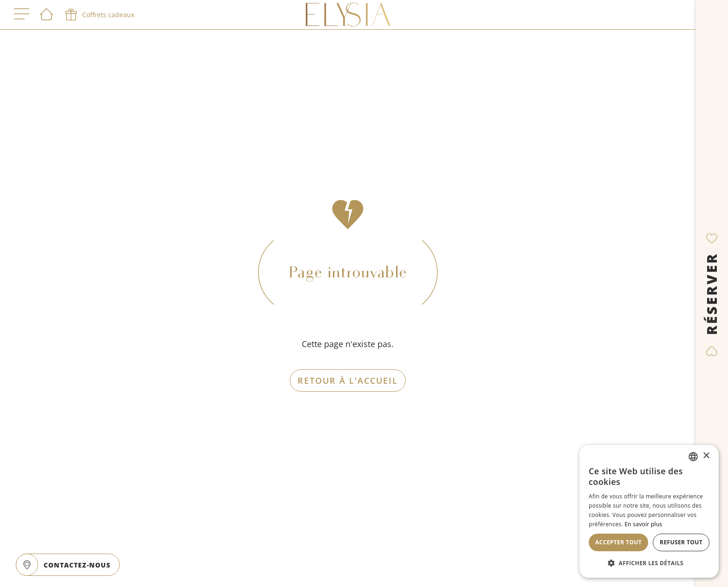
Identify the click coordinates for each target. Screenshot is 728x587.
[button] (649, 563)
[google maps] (27, 565)
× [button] (706, 456)
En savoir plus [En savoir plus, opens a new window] (643, 524)
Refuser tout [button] (681, 542)
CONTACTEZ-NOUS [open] (77, 565)
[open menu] (22, 15)
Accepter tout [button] (618, 542)
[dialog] (649, 511)
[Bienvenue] (46, 15)
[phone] (99, 15)
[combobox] (693, 457)
